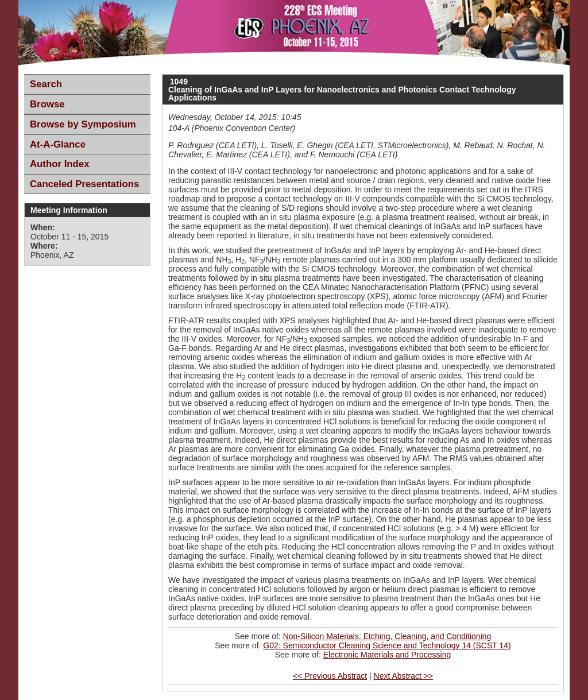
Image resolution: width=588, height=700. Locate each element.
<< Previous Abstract (330, 676)
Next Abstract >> (404, 676)
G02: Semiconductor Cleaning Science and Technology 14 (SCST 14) (387, 645)
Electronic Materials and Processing (387, 655)
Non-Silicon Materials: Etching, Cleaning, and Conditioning (387, 636)
